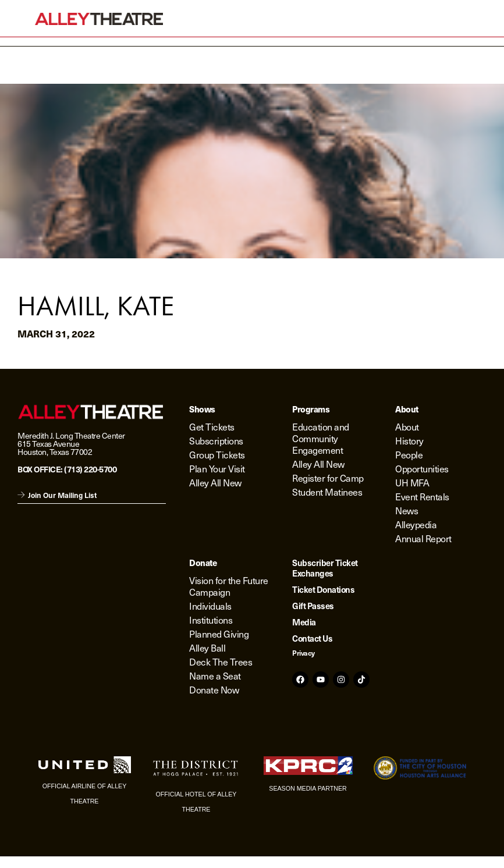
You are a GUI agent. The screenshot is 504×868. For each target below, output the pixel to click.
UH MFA (412, 483)
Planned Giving (219, 634)
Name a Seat (215, 676)
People (409, 455)
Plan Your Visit (217, 469)
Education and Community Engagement (321, 438)
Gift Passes (313, 606)
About (407, 427)
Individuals (210, 606)
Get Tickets (212, 427)
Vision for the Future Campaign (229, 586)
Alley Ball (207, 648)
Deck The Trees (221, 662)
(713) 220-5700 (90, 469)
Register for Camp (328, 478)
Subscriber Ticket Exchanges (325, 568)
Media (304, 622)
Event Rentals (422, 497)
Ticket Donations (323, 589)
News (407, 511)
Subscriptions (216, 441)
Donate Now (214, 690)
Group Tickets (217, 455)
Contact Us (312, 638)
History (409, 441)
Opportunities (422, 469)
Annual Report (423, 538)
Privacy (304, 653)
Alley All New (215, 483)
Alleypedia (416, 524)
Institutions (211, 620)
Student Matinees (327, 492)
